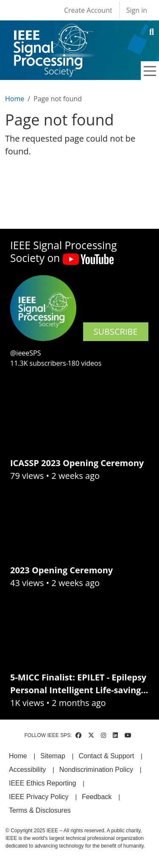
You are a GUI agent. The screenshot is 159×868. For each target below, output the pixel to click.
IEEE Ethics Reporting (42, 783)
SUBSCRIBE (116, 332)
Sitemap (53, 756)
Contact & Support (106, 756)
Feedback (97, 797)
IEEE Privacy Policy (39, 797)
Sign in (137, 10)
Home (15, 99)
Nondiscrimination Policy (96, 770)
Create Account (88, 10)
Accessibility (27, 770)
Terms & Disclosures (40, 810)
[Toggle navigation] (150, 71)
